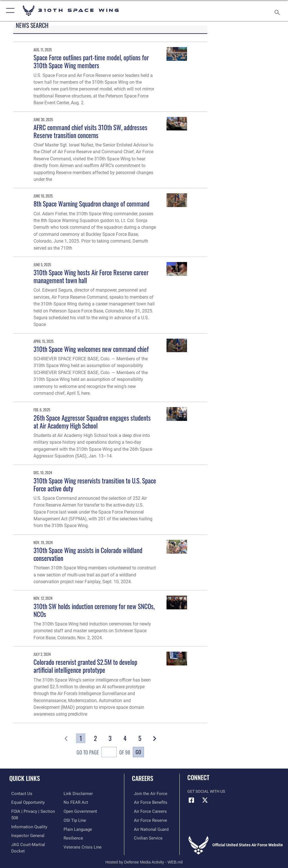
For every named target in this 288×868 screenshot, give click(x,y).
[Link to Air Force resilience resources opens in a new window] (72, 828)
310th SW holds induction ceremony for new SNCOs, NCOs (94, 610)
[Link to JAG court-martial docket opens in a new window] (32, 837)
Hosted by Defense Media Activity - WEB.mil (144, 856)
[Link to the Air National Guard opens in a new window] (148, 828)
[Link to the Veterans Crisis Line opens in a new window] (81, 837)
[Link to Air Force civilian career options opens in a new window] (145, 837)
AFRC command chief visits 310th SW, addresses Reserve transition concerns (90, 131)
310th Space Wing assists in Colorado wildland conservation (88, 554)
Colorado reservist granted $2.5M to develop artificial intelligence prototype (85, 666)
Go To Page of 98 (103, 753)
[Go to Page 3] (110, 738)
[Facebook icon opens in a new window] (192, 800)
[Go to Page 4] (125, 738)
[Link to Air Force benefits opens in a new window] (147, 802)
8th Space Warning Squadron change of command (91, 204)
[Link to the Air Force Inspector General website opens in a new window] (25, 828)
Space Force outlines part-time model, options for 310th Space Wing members (91, 61)
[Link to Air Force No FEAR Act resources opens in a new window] (75, 793)
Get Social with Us (206, 792)
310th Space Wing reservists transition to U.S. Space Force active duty (95, 484)
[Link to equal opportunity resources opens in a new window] (25, 802)
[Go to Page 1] (81, 738)
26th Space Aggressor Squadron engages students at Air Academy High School (92, 422)
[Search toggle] (278, 11)
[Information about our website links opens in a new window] (22, 845)
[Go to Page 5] (140, 738)
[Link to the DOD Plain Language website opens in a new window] (77, 819)
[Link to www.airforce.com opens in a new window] (147, 793)
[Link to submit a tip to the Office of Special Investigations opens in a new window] (74, 811)
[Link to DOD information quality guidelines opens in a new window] (26, 819)
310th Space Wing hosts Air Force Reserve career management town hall (91, 276)
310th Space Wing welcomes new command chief (91, 349)
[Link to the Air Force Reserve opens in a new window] (147, 819)
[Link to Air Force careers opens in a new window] (147, 811)
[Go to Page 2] (96, 738)
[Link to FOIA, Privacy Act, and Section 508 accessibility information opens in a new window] (33, 811)
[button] (9, 11)
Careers (143, 778)
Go (138, 752)
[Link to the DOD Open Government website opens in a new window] (79, 802)
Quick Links (25, 778)
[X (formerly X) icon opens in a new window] (205, 800)
